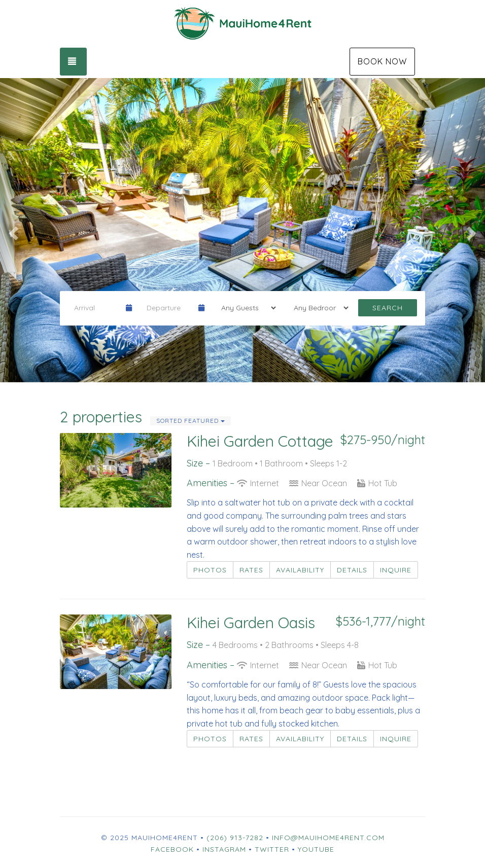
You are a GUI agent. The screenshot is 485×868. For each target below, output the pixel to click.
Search (388, 308)
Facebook (172, 849)
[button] (12, 230)
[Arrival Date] (96, 308)
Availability (300, 570)
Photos (210, 570)
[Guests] (245, 308)
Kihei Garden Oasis (251, 623)
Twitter (272, 849)
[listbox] (243, 230)
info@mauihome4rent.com (328, 838)
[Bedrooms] (318, 308)
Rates (251, 570)
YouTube (316, 849)
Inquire (396, 570)
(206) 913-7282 (235, 838)
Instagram (224, 849)
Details (352, 570)
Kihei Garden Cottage (260, 441)
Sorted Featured (190, 421)
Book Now (382, 61)
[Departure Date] (168, 308)
